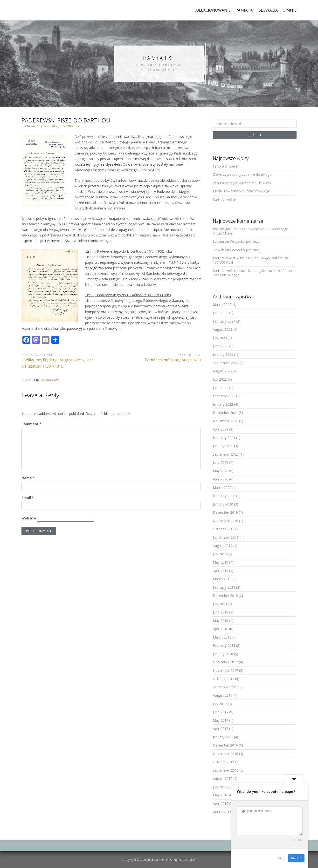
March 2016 (222, 812)
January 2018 (223, 654)
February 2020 (224, 496)
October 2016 (224, 762)
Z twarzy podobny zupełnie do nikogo (242, 174)
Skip (281, 858)
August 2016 (223, 778)
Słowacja (268, 10)
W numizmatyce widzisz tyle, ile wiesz (242, 183)
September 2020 (226, 454)
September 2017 (226, 687)
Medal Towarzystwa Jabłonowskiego (242, 191)
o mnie (290, 10)
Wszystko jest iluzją (245, 241)
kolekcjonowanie (212, 10)
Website (29, 518)
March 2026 (222, 305)
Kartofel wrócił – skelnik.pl (233, 258)
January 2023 (223, 354)
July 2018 (220, 604)
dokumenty (50, 380)
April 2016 (221, 804)
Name (28, 478)
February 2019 (224, 587)
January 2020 (223, 504)
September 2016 (226, 770)
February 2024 (224, 321)
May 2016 (221, 795)
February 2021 (224, 438)
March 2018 (222, 637)
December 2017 (225, 662)
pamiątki (245, 10)
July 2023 (220, 338)
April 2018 (221, 629)
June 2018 (221, 612)
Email (28, 498)
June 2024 (221, 313)
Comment (31, 424)
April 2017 (221, 729)
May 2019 (221, 562)
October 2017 (224, 679)
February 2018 (224, 645)
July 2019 (220, 554)
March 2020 (222, 488)
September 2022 (226, 363)
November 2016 (225, 754)
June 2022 (221, 388)
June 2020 (221, 462)
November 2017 (225, 670)
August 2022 (223, 371)
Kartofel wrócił (224, 199)
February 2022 (224, 396)
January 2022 (223, 404)
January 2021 (223, 446)
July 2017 (220, 704)
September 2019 (226, 537)
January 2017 (223, 737)
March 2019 (222, 579)
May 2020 (221, 471)
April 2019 (221, 571)
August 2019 (223, 546)
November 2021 (225, 421)
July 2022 (220, 379)
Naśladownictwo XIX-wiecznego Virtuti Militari (251, 231)
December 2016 (225, 745)
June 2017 (221, 712)
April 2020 (221, 479)
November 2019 (225, 521)
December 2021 (225, 413)
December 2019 (225, 512)
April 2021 (221, 429)
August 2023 (223, 329)
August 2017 (223, 695)
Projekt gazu (223, 229)
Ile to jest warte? (226, 166)
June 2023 (221, 346)
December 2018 (225, 595)
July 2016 (220, 787)
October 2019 (224, 529)
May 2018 (221, 621)
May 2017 (221, 720)
